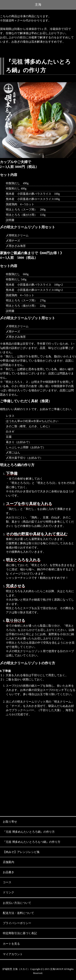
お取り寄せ (10, 822)
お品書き (9, 872)
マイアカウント (13, 954)
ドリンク (9, 892)
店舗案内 (9, 862)
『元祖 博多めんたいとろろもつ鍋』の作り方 (32, 842)
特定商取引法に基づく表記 (20, 933)
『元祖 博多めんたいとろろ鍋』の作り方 (29, 832)
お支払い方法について (17, 903)
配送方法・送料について (18, 913)
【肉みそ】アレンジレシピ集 (21, 852)
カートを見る (11, 944)
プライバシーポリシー (17, 923)
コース (7, 882)
